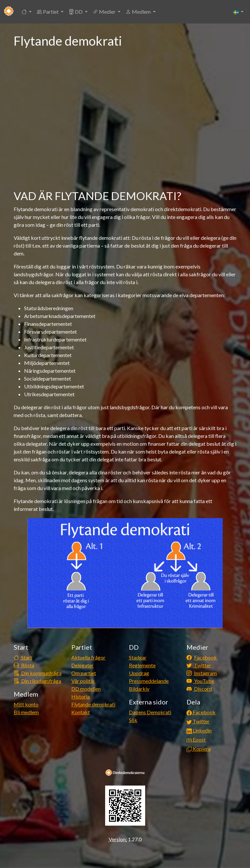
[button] (27, 12)
